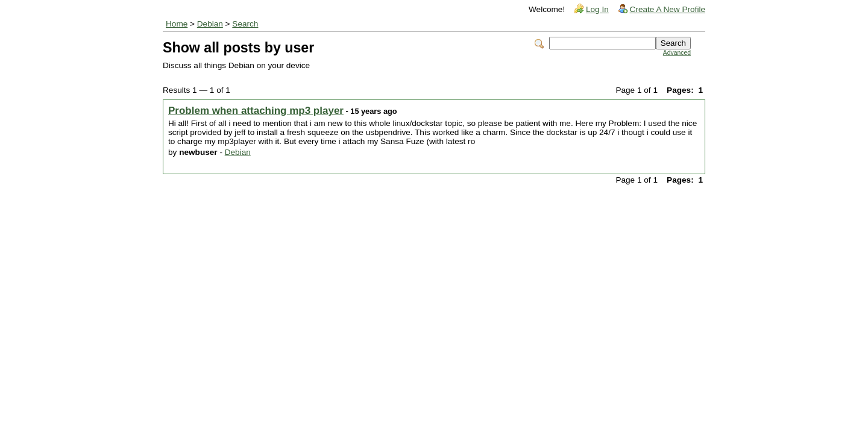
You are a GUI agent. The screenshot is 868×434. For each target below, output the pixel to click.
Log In (597, 9)
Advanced (677, 53)
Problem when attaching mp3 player (256, 111)
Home (177, 24)
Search (245, 24)
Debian (210, 24)
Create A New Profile (668, 9)
